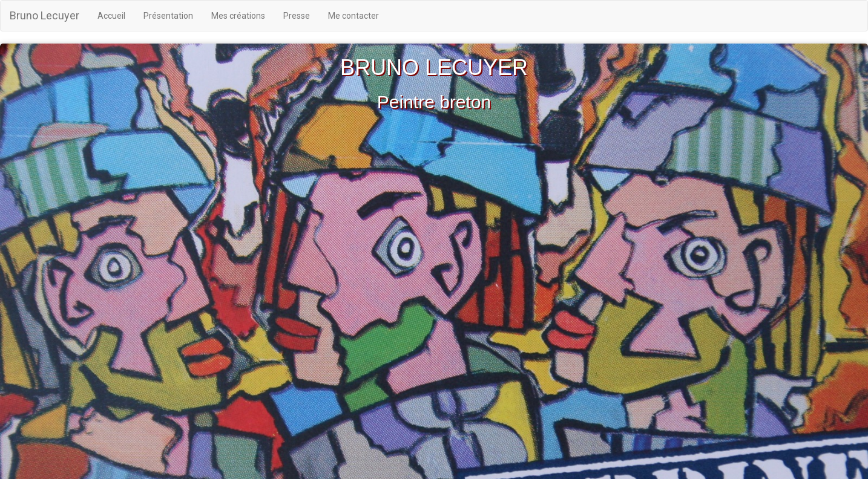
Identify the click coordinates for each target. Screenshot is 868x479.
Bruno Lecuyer (44, 15)
